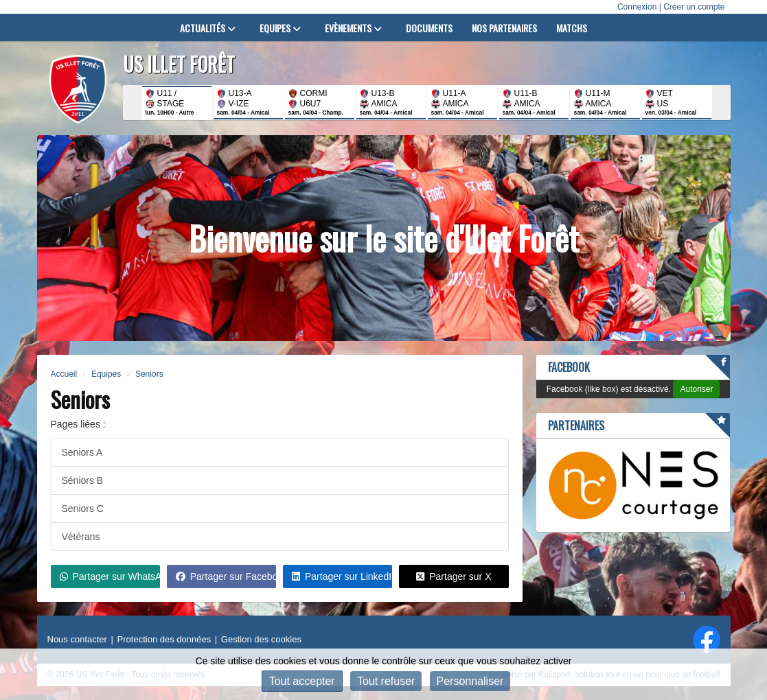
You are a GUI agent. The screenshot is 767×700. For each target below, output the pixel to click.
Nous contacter (77, 639)
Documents (429, 28)
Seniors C (83, 509)
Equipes (280, 28)
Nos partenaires (504, 28)
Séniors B (83, 480)
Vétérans (81, 537)
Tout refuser (386, 681)
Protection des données (164, 639)
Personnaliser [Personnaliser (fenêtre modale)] (470, 681)
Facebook (569, 367)
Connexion (637, 7)
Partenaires (576, 425)
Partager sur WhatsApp (110, 576)
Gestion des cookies (261, 639)
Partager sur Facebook (226, 576)
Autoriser (696, 389)
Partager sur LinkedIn (342, 576)
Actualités (208, 28)
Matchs (572, 28)
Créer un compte (694, 7)
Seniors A (82, 452)
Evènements (353, 28)
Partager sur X (454, 576)
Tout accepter (302, 681)
